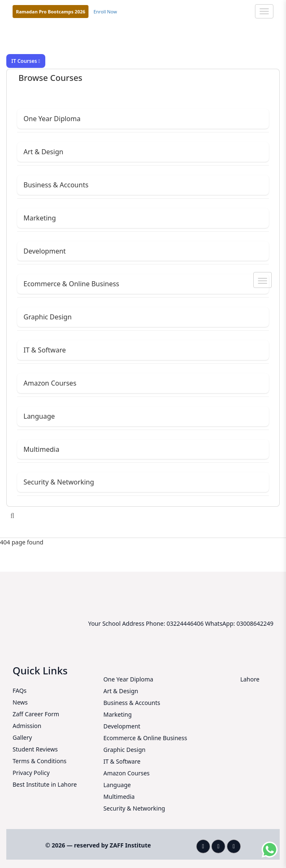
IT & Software (45, 350)
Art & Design (43, 152)
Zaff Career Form (36, 714)
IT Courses (26, 61)
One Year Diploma (52, 119)
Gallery (22, 737)
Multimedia (41, 449)
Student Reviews (35, 749)
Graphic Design (48, 317)
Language (39, 416)
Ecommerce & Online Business (71, 284)
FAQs (19, 691)
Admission (27, 726)
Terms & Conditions (40, 761)
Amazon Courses (50, 383)
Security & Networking (59, 482)
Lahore (250, 679)
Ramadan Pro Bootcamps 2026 (51, 12)
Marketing (40, 218)
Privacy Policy (31, 773)
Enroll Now (105, 12)
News (20, 702)
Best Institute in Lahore (45, 784)
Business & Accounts (56, 185)
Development (45, 251)
